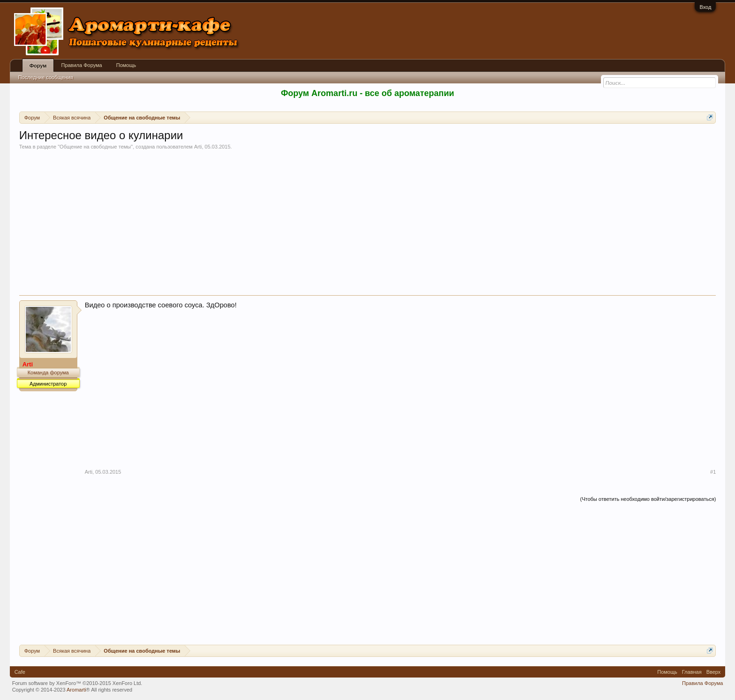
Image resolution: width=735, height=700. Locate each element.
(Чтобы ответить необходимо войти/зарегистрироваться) (648, 499)
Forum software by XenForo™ (77, 683)
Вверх (714, 672)
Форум (38, 66)
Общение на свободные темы (95, 147)
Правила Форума (81, 65)
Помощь (126, 65)
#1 (713, 472)
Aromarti (76, 690)
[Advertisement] (367, 225)
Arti (198, 147)
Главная (692, 672)
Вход (705, 7)
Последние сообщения (46, 77)
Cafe (20, 672)
